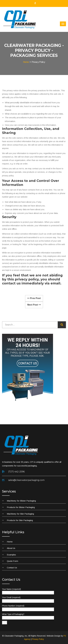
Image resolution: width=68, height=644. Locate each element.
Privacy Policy (38, 639)
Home (26, 62)
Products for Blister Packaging (21, 507)
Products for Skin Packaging (20, 520)
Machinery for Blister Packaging (21, 501)
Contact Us (12, 568)
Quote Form (13, 561)
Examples (11, 555)
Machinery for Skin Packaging (20, 514)
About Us (11, 548)
